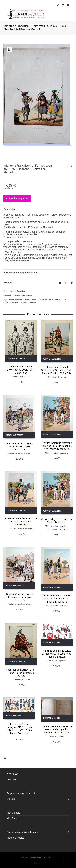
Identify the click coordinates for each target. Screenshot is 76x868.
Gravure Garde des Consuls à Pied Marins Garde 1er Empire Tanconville (57, 599)
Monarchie (23, 303)
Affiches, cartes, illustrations (19, 453)
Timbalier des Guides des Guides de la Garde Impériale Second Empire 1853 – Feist (57, 370)
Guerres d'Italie (47, 300)
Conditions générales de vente (23, 832)
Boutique (11, 779)
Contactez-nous (23, 291)
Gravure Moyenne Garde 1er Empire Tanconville (57, 521)
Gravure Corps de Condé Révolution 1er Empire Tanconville (19, 597)
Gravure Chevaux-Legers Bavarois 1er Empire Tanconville (19, 446)
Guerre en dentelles (31, 300)
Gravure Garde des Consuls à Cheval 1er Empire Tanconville (21, 521)
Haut (38, 863)
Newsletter (12, 774)
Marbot (15, 303)
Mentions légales (16, 838)
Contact (11, 799)
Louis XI (65, 300)
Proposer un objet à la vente (21, 793)
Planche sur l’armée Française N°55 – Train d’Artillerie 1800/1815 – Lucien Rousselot (19, 729)
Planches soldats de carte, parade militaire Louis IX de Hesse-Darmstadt (57, 654)
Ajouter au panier (19, 198)
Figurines (62, 661)
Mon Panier (13, 818)
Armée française (15, 300)
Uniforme (32, 303)
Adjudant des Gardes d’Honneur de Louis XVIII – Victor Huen (21, 370)
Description (10, 209)
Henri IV (57, 300)
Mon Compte (13, 813)
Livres (62, 736)
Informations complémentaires (20, 273)
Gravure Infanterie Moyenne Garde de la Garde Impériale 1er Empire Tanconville (57, 446)
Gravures (18, 295)
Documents (27, 295)
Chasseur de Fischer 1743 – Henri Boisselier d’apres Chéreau (21, 673)
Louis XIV (7, 303)
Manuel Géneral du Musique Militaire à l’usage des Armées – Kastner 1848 (57, 729)
